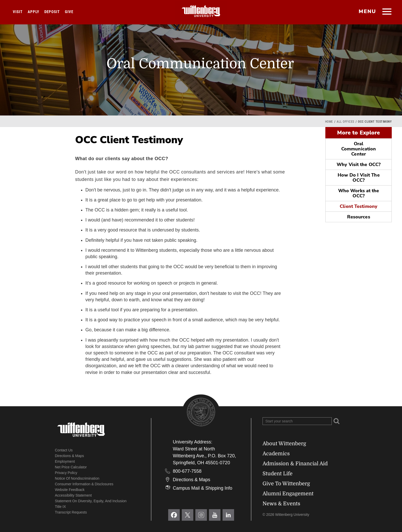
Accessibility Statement (73, 495)
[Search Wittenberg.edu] (297, 421)
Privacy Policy (66, 473)
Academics (276, 454)
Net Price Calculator (71, 467)
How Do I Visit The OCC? (359, 178)
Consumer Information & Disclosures (84, 484)
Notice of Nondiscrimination (77, 478)
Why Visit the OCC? (359, 165)
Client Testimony (359, 206)
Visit (18, 12)
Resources (359, 217)
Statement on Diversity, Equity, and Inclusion (91, 501)
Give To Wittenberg (286, 484)
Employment (65, 461)
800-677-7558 (187, 471)
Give (69, 12)
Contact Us (64, 450)
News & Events (281, 504)
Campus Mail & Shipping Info (203, 488)
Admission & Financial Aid (295, 464)
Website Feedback (70, 490)
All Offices (345, 122)
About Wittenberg (284, 444)
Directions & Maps (69, 456)
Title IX (60, 507)
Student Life (278, 474)
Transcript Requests (71, 512)
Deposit (52, 12)
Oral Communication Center (359, 149)
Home (329, 122)
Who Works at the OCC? (359, 193)
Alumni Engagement (288, 494)
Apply (33, 12)
